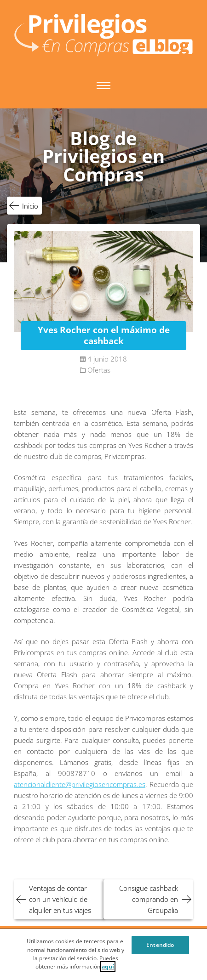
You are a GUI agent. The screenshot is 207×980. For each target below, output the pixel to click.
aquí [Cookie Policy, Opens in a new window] (108, 970)
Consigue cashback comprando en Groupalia (149, 899)
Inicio (30, 206)
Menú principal (103, 85)
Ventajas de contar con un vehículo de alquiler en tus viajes (60, 899)
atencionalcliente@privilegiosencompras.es (80, 784)
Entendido (160, 948)
